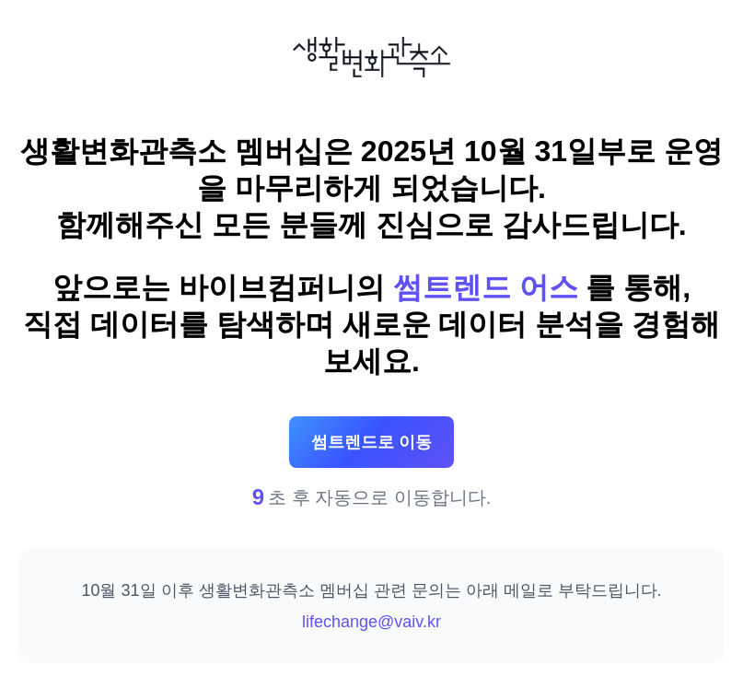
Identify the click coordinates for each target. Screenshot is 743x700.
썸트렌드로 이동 (371, 442)
